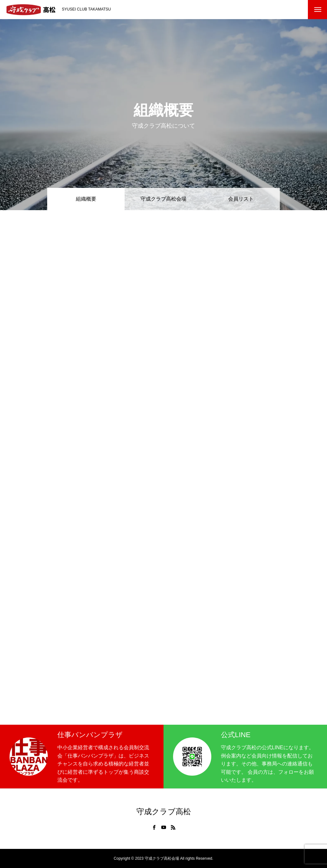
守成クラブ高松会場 (163, 199)
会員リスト (241, 199)
